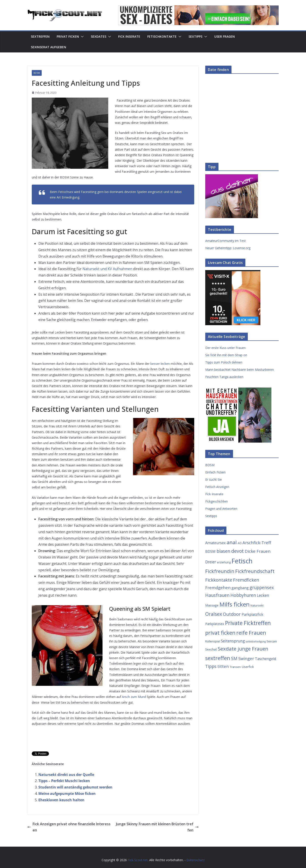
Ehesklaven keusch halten (61, 800)
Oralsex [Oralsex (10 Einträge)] (214, 614)
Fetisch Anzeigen (217, 487)
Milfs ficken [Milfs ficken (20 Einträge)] (234, 604)
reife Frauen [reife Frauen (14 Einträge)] (251, 633)
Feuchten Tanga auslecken (224, 377)
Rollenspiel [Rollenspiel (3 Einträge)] (213, 641)
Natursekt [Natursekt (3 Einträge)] (257, 605)
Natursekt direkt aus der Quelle (66, 775)
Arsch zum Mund (134, 697)
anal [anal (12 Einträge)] (232, 542)
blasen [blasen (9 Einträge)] (223, 551)
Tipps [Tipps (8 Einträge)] (211, 666)
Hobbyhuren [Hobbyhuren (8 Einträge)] (243, 595)
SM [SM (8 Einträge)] (234, 658)
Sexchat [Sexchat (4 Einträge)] (211, 649)
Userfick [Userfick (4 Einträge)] (248, 667)
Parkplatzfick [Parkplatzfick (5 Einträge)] (252, 614)
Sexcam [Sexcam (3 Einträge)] (272, 641)
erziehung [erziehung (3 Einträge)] (224, 562)
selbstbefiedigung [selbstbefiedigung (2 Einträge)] (256, 642)
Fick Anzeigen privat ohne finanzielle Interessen (69, 827)
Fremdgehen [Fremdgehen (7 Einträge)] (218, 587)
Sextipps (195, 36)
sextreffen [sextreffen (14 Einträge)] (218, 658)
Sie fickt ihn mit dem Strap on (226, 355)
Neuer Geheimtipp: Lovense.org (228, 248)
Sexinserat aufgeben (49, 47)
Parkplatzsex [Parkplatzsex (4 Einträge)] (215, 624)
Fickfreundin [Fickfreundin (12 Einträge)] (220, 571)
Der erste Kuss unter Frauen (225, 348)
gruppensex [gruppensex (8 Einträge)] (262, 587)
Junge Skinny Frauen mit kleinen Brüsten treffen (157, 827)
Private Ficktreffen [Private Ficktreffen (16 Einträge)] (248, 623)
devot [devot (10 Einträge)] (238, 551)
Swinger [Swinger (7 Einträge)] (246, 658)
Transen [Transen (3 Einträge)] (235, 667)
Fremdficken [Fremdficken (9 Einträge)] (246, 580)
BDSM (37, 73)
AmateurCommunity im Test (226, 241)
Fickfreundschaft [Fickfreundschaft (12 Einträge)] (255, 571)
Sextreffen (40, 36)
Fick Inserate (129, 36)
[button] (81, 37)
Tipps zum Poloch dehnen (224, 362)
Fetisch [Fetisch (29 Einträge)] (242, 561)
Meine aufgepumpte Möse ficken (67, 794)
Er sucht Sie (214, 479)
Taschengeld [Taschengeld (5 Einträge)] (265, 659)
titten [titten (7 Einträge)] (223, 666)
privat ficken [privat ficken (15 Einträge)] (220, 633)
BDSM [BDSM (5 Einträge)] (210, 551)
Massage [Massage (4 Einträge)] (212, 605)
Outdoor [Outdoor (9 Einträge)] (232, 614)
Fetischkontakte (162, 36)
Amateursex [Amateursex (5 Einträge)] (216, 543)
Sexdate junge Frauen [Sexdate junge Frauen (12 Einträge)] (243, 649)
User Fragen (225, 36)
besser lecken (160, 364)
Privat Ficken (68, 36)
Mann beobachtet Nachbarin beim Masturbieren (240, 370)
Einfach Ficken (215, 472)
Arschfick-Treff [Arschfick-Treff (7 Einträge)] (257, 542)
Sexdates (99, 36)
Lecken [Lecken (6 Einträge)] (263, 595)
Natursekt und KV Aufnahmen (107, 269)
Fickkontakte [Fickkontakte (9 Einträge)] (219, 580)
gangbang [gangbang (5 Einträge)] (240, 588)
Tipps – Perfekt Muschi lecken (64, 781)
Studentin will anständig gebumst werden (75, 787)
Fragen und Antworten (221, 509)
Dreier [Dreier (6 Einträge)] (211, 562)
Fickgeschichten (216, 501)
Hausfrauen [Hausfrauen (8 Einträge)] (217, 595)
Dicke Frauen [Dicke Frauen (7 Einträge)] (258, 551)
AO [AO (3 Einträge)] (240, 543)
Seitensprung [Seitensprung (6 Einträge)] (233, 641)
